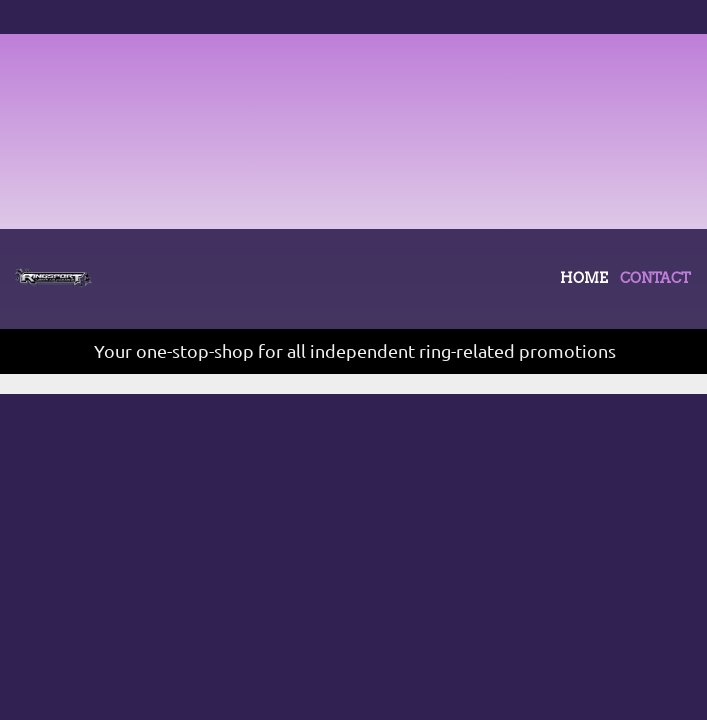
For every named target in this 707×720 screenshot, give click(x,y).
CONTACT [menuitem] (41, 456)
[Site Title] (54, 279)
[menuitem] (584, 283)
